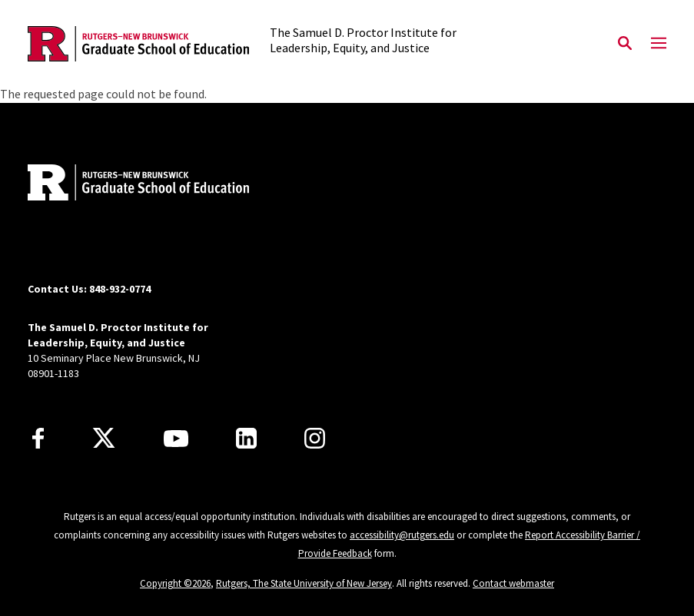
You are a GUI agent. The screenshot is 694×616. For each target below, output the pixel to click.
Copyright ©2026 (175, 583)
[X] (104, 439)
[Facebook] (38, 438)
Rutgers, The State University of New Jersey (304, 583)
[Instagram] (315, 438)
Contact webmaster (513, 583)
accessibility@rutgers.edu (402, 535)
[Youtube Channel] (176, 439)
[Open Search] (625, 44)
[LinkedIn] (246, 438)
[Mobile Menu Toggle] (659, 44)
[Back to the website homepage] (138, 44)
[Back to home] (129, 184)
